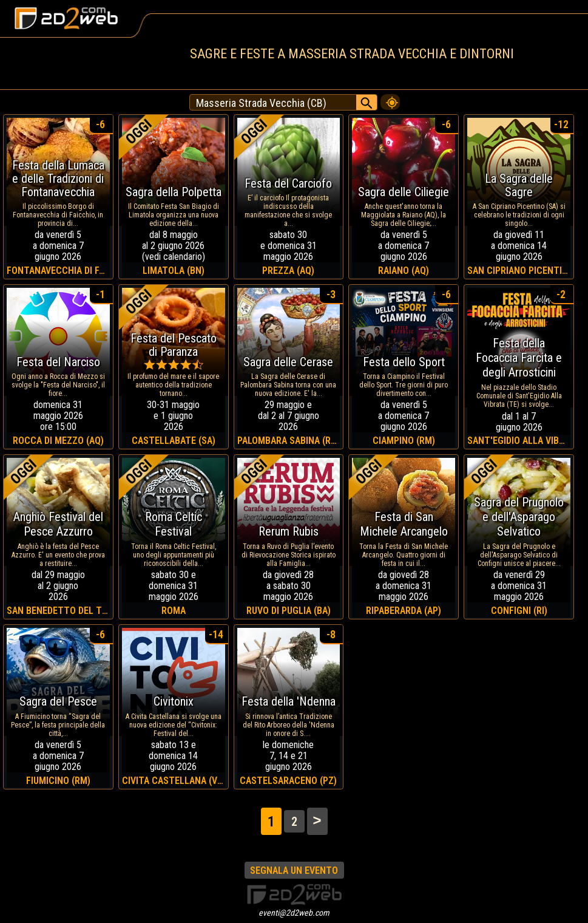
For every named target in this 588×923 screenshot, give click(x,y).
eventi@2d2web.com (294, 913)
